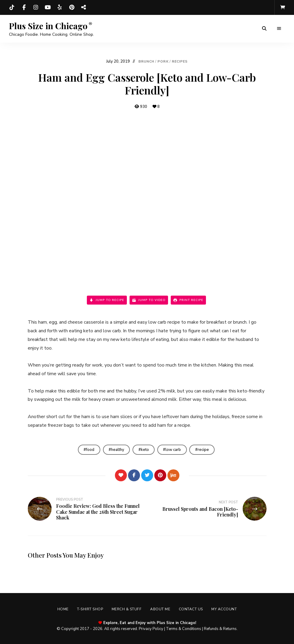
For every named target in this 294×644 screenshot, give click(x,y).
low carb (174, 450)
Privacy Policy (151, 629)
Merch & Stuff (126, 609)
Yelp (60, 7)
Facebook (24, 7)
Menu (279, 29)
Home (62, 609)
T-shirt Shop (89, 609)
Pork (163, 62)
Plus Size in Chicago (48, 26)
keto (145, 450)
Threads (84, 7)
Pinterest (72, 7)
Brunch (147, 62)
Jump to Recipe (107, 300)
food (90, 450)
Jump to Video (149, 300)
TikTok (12, 7)
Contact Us (191, 609)
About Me (160, 609)
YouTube (48, 7)
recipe (204, 450)
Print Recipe (188, 300)
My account (225, 609)
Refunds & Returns (220, 629)
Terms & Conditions (184, 629)
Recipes (180, 62)
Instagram (36, 7)
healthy (117, 450)
